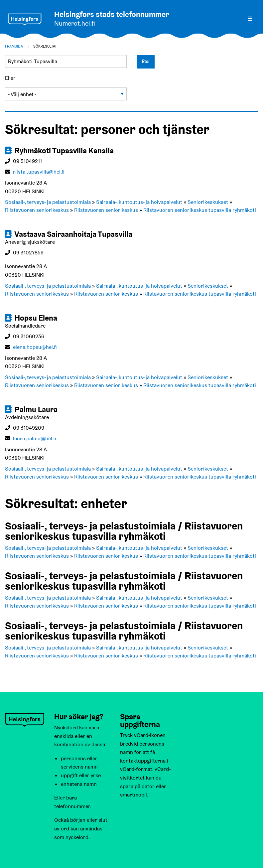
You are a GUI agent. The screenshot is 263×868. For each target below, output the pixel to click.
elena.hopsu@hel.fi (35, 347)
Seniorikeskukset (208, 202)
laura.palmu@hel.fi (35, 438)
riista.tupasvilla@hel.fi (39, 172)
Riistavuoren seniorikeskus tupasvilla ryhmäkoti (200, 210)
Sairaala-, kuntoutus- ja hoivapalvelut (139, 202)
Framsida (14, 46)
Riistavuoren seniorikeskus (37, 210)
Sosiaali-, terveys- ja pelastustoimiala (48, 202)
